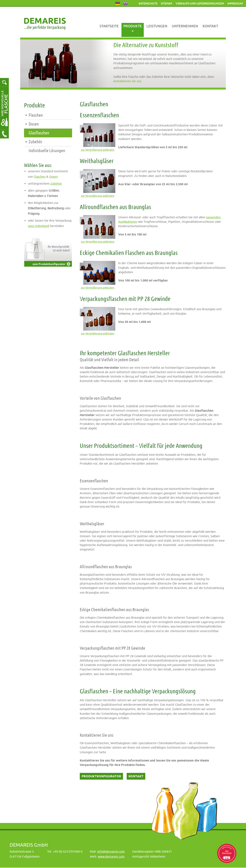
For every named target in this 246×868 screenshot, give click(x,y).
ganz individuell (39, 226)
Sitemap (167, 3)
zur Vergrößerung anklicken (98, 150)
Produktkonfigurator (101, 776)
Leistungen (157, 26)
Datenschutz (148, 3)
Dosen (34, 124)
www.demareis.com (111, 857)
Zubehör (36, 142)
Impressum (235, 3)
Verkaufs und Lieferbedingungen (200, 3)
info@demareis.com (111, 852)
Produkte (133, 26)
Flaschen (36, 115)
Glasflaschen (39, 133)
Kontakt (210, 26)
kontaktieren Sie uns (127, 81)
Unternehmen (185, 26)
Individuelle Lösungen (47, 151)
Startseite (109, 26)
